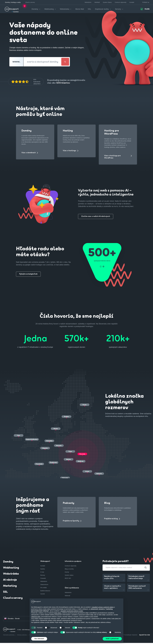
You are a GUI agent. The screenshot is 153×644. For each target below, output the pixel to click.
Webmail (67, 597)
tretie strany (58, 613)
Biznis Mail (80, 10)
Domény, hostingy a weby (13, 2)
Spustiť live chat (145, 636)
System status (69, 576)
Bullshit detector (45, 592)
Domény (8, 563)
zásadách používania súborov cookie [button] (72, 611)
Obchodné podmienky (9, 636)
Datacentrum (44, 586)
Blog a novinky (69, 570)
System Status (107, 2)
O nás (42, 573)
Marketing (10, 587)
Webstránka (11, 575)
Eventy (67, 573)
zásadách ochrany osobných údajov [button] (103, 607)
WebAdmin (88, 2)
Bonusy (43, 576)
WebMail (97, 2)
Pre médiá (44, 589)
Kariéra (43, 570)
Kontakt (132, 2)
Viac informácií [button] (39, 639)
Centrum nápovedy (121, 2)
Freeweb (43, 579)
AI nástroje (10, 581)
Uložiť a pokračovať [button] (112, 639)
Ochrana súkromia (22, 636)
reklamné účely (36, 617)
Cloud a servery (30, 2)
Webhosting (11, 569)
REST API (68, 579)
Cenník (43, 595)
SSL (89, 10)
